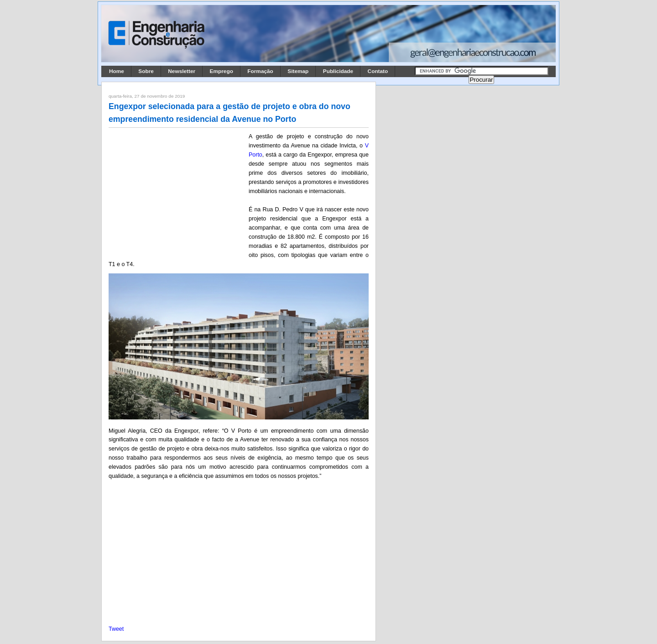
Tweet (116, 629)
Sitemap (298, 71)
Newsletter (182, 71)
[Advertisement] (177, 192)
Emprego (222, 71)
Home (117, 71)
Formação (260, 71)
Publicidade (338, 71)
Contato (378, 71)
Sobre (146, 71)
